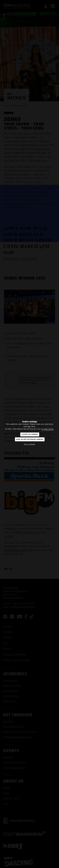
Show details (29, 444)
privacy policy (47, 429)
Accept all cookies (30, 434)
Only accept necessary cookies (30, 439)
